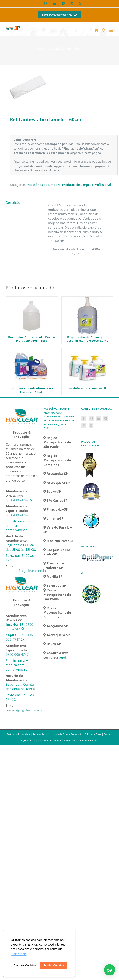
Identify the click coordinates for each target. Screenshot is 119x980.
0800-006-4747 (17, 500)
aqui (63, 657)
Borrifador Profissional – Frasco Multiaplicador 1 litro (32, 339)
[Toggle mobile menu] (111, 30)
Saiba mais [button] (19, 954)
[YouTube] (106, 418)
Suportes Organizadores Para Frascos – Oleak (32, 390)
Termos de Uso (41, 734)
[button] (110, 970)
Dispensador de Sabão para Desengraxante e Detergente (87, 339)
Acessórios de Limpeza (44, 185)
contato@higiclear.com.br (26, 571)
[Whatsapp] (91, 426)
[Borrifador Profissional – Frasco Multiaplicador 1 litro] (32, 315)
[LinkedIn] (99, 418)
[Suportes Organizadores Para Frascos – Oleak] (32, 367)
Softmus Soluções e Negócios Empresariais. (80, 741)
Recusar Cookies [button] (25, 965)
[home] (22, 409)
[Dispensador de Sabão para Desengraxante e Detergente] (88, 315)
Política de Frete (93, 734)
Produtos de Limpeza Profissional (86, 185)
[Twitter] (84, 426)
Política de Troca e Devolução (67, 734)
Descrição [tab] (13, 203)
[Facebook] (84, 418)
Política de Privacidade (19, 734)
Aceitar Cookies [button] (53, 965)
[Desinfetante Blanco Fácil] (88, 367)
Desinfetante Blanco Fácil (87, 388)
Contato (108, 734)
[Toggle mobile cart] (96, 30)
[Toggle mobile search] (104, 30)
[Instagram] (91, 418)
